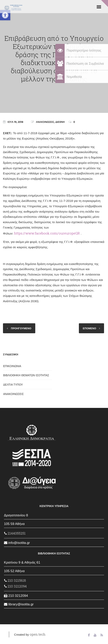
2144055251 (15, 533)
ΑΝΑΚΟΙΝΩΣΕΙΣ (45, 122)
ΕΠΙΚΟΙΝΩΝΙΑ (12, 366)
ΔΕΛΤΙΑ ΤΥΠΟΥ (13, 385)
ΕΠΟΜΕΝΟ (89, 328)
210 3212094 (15, 586)
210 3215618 (15, 580)
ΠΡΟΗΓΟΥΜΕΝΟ (21, 328)
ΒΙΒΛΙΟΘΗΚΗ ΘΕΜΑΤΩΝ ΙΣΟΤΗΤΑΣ (26, 375)
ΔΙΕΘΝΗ (60, 122)
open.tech (38, 634)
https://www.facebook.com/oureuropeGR (47, 233)
